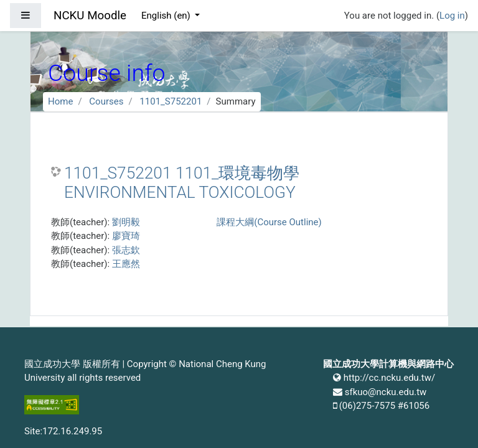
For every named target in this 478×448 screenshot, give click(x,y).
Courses (106, 101)
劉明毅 (126, 222)
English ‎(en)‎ (167, 16)
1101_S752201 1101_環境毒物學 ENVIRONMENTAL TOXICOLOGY (182, 183)
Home (60, 101)
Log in (452, 16)
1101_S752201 (171, 101)
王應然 (126, 264)
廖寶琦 (126, 236)
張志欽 (126, 250)
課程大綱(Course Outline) (269, 222)
